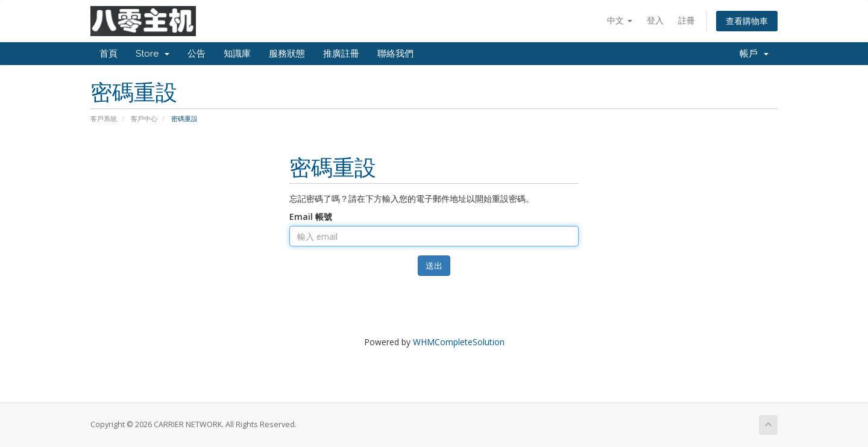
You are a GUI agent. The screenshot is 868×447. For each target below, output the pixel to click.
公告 (197, 54)
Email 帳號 (311, 217)
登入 (655, 20)
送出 (434, 265)
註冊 (687, 20)
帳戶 (754, 54)
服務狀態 (287, 54)
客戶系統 (104, 118)
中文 (620, 20)
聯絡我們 (395, 54)
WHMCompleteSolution (459, 342)
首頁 (108, 54)
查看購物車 (747, 21)
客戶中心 (144, 118)
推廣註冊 (341, 54)
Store (153, 54)
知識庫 (237, 54)
